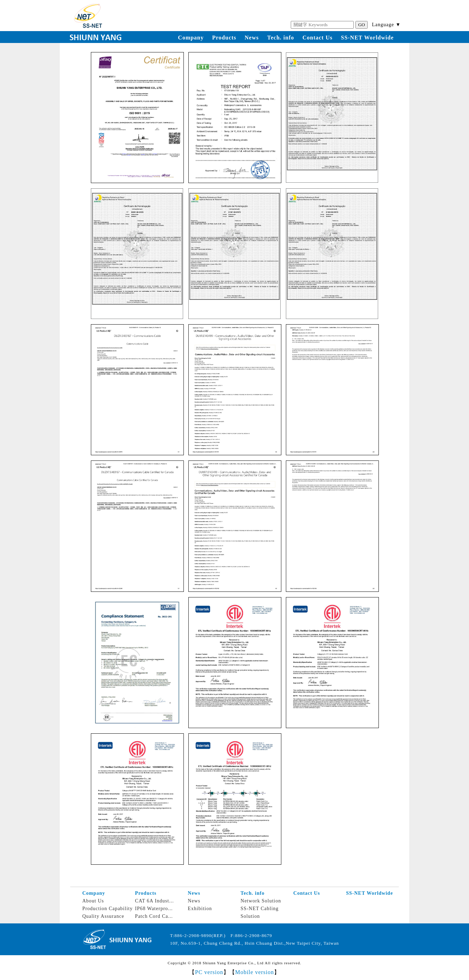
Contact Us (317, 38)
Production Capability (107, 909)
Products (224, 38)
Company (191, 38)
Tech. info (281, 38)
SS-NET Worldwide (367, 38)
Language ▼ (386, 25)
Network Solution (261, 901)
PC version (209, 972)
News (252, 38)
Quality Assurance (103, 916)
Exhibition (200, 909)
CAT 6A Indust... (154, 901)
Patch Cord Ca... (154, 916)
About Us (93, 901)
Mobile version (255, 972)
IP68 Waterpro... (154, 909)
